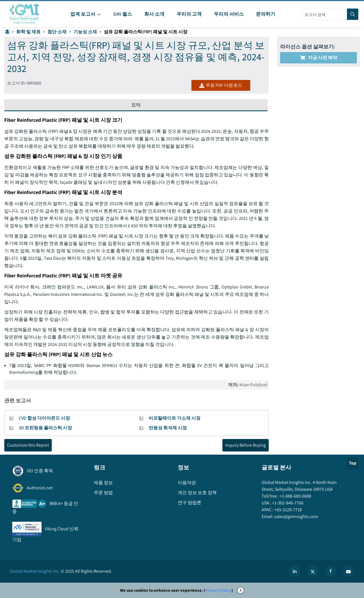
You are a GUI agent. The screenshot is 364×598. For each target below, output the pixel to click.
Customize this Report (28, 445)
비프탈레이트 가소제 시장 (175, 418)
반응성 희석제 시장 (168, 428)
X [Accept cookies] (241, 590)
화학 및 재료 (28, 32)
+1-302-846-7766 (287, 503)
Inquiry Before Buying (246, 445)
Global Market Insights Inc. (35, 571)
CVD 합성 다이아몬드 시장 (44, 418)
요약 (136, 105)
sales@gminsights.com (296, 516)
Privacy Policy (218, 590)
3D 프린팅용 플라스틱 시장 (45, 428)
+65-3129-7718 (288, 510)
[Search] (353, 14)
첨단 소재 (57, 32)
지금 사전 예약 (318, 58)
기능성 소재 (85, 32)
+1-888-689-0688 (295, 496)
